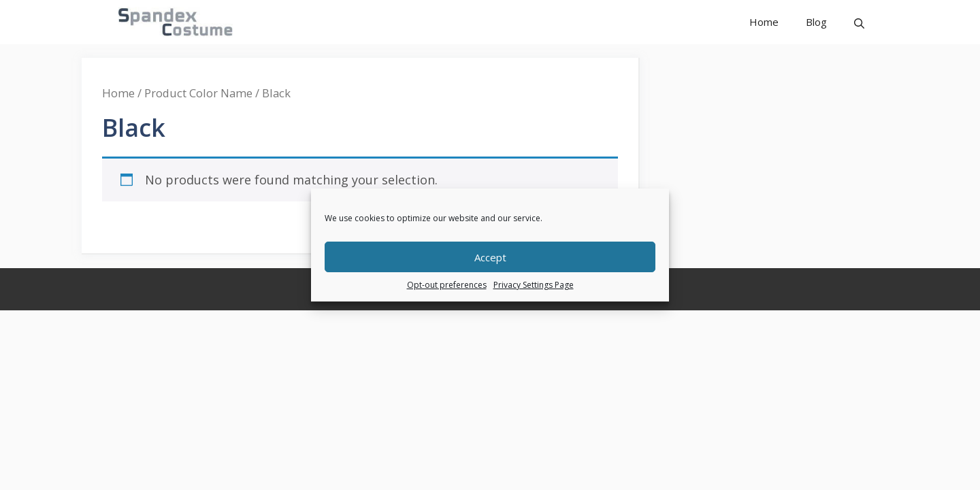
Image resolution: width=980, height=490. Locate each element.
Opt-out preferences (447, 285)
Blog (816, 22)
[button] (859, 22)
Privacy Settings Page (534, 285)
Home (764, 22)
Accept (490, 257)
